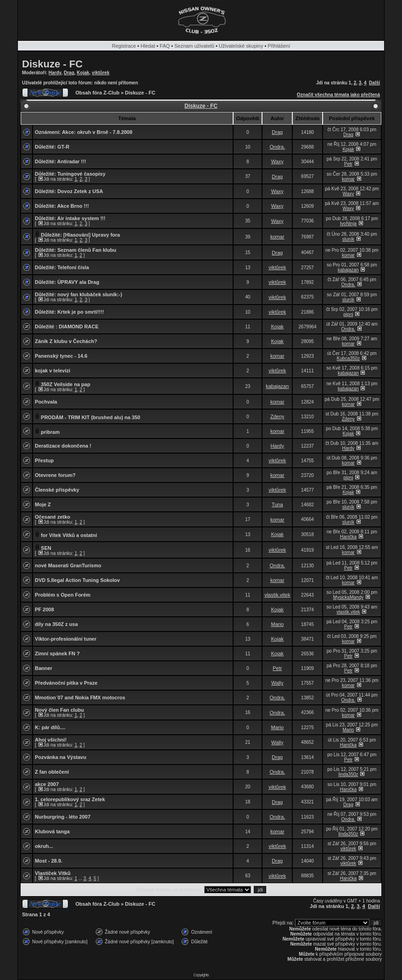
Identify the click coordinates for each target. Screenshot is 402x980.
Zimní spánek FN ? (57, 653)
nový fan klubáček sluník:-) (90, 294)
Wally (277, 683)
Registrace (124, 46)
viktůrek (100, 73)
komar (348, 179)
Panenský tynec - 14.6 (61, 356)
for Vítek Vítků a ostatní (69, 535)
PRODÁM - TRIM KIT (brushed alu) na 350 (90, 417)
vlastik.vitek (277, 595)
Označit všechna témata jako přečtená (338, 95)
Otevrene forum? (55, 475)
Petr (348, 164)
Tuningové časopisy (81, 174)
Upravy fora (106, 235)
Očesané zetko (53, 517)
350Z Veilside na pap (66, 384)
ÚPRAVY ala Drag (78, 282)
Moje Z (43, 504)
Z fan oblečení (52, 772)
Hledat (148, 46)
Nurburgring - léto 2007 (63, 817)
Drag (69, 73)
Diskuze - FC (52, 64)
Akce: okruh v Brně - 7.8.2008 (97, 132)
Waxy (277, 161)
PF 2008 (45, 609)
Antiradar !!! (72, 161)
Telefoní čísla (73, 267)
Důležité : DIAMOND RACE (67, 327)
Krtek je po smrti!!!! (81, 312)
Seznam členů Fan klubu (87, 250)
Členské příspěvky (57, 490)
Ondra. (277, 147)
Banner (44, 668)
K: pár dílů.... (50, 727)
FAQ (165, 46)
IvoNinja (348, 224)
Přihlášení (279, 46)
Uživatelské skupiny (241, 46)
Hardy (55, 73)
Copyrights (201, 975)
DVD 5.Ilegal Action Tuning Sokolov (77, 580)
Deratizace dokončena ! (63, 446)
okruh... (44, 846)
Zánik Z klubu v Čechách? (66, 341)
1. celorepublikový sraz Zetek (70, 799)
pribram (50, 432)
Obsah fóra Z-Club (97, 93)
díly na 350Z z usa (56, 624)
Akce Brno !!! (73, 206)
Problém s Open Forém (63, 595)
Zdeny (277, 416)
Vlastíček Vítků (53, 873)
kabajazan (348, 270)
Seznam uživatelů (194, 46)
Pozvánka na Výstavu (61, 757)
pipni (348, 314)
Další (374, 83)
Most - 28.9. (49, 861)
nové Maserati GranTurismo (68, 565)
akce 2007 (47, 784)
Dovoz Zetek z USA (80, 191)
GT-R (63, 147)
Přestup (44, 460)
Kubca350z (348, 358)
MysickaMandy (348, 597)
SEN (46, 548)
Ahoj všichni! (51, 740)
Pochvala (46, 402)
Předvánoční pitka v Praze (66, 683)
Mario (278, 624)
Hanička (348, 537)
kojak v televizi (53, 371)
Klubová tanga (52, 831)
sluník (348, 239)
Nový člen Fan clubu (59, 710)
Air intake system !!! (81, 218)
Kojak (83, 73)
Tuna (277, 504)
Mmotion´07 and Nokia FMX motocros (80, 698)
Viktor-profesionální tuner (66, 639)
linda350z (348, 774)
